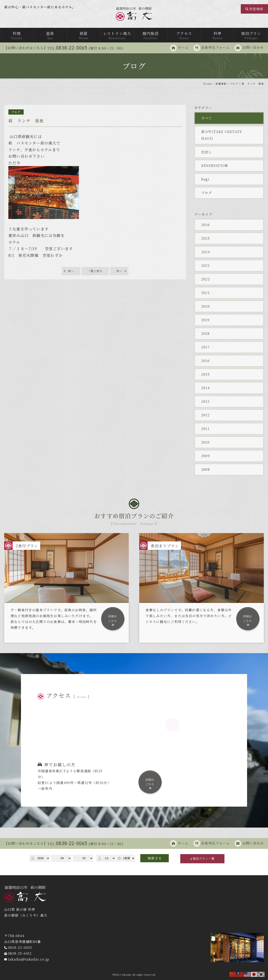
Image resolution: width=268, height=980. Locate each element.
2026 (206, 225)
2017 (205, 347)
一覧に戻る (95, 271)
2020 (206, 306)
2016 (205, 361)
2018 (205, 333)
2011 (205, 429)
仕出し (207, 152)
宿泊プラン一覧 (204, 859)
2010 (205, 442)
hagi (205, 179)
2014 (205, 388)
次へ (119, 271)
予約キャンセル (84, 867)
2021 (205, 293)
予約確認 (39, 867)
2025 (206, 238)
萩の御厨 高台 (134, 14)
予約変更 (59, 867)
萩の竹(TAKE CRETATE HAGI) (223, 135)
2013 (205, 401)
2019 (205, 320)
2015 (205, 374)
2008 (206, 469)
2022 (206, 279)
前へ (71, 271)
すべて (207, 118)
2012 (205, 415)
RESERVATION (215, 166)
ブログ (207, 193)
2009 (206, 456)
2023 (205, 265)
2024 (206, 252)
